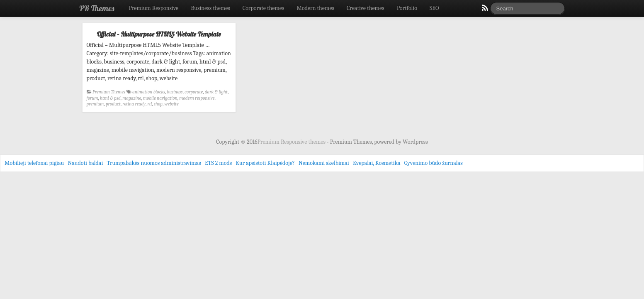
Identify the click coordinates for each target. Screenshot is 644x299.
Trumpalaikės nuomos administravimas (154, 163)
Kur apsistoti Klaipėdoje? (265, 163)
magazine (132, 98)
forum (92, 98)
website (172, 104)
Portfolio (407, 8)
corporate (194, 92)
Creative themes (366, 8)
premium (95, 104)
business (175, 92)
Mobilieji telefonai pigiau (34, 163)
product (113, 104)
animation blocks (149, 92)
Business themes (210, 8)
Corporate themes (264, 8)
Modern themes (315, 8)
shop (158, 104)
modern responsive (197, 98)
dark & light (216, 92)
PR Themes (97, 8)
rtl (149, 104)
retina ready (134, 104)
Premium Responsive (153, 8)
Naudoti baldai (85, 163)
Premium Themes (109, 92)
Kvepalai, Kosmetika (377, 163)
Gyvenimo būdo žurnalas (434, 163)
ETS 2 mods (218, 163)
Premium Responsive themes (292, 142)
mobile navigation (160, 98)
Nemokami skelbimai (324, 163)
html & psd (110, 98)
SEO (434, 8)
